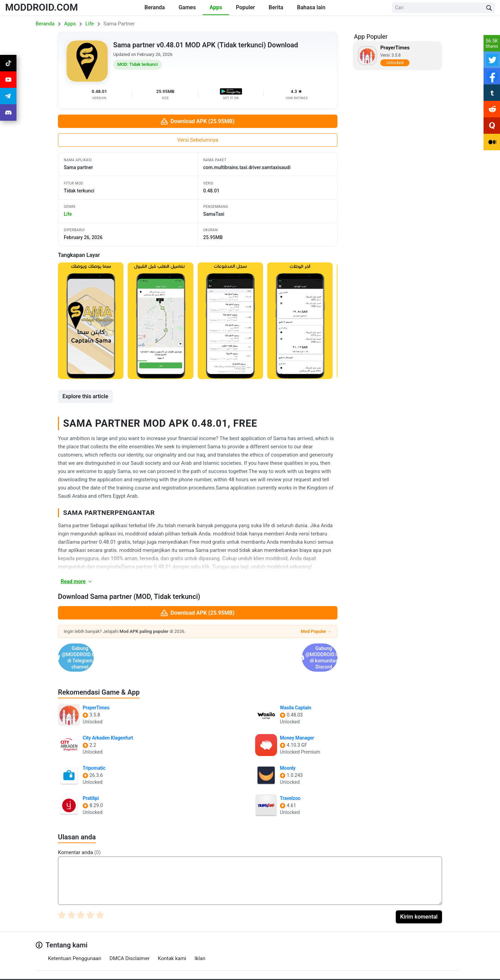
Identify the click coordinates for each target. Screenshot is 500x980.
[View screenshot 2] (160, 321)
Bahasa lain (311, 7)
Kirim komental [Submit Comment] (419, 899)
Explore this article (85, 396)
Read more (77, 581)
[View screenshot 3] (230, 321)
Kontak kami (172, 940)
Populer (246, 7)
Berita (276, 7)
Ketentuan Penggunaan (75, 940)
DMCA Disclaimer (129, 940)
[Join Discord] (258, 972)
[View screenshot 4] (300, 321)
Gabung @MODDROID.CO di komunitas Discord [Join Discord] (269, 649)
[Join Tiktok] (8, 63)
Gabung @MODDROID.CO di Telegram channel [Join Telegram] (127, 649)
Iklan (200, 940)
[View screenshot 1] (91, 321)
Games (187, 7)
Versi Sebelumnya (198, 140)
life (68, 214)
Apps (216, 7)
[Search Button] (489, 8)
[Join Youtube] (8, 80)
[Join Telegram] (243, 972)
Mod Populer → (316, 631)
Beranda (154, 7)
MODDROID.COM (41, 7)
